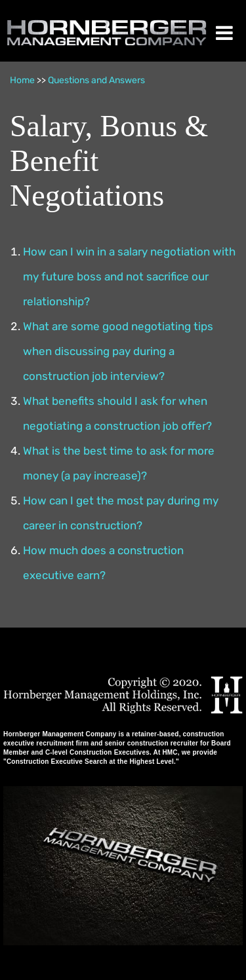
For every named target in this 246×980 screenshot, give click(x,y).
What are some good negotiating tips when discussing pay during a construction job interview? (118, 351)
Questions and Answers (96, 80)
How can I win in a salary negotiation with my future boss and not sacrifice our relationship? (129, 276)
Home (22, 80)
